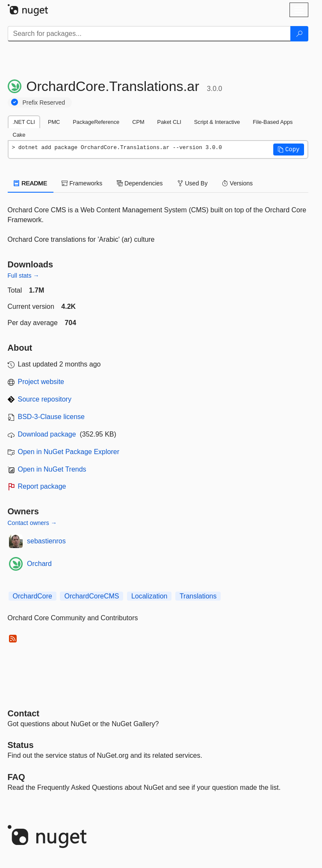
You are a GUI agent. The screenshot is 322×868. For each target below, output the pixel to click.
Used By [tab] (193, 183)
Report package (42, 486)
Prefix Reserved (44, 103)
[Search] (299, 34)
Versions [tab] (237, 183)
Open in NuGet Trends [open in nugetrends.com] (52, 469)
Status (21, 745)
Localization (149, 596)
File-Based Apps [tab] (273, 122)
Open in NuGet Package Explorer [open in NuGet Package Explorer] (69, 452)
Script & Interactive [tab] (217, 122)
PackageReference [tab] (96, 122)
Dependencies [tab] (140, 183)
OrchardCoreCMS (92, 596)
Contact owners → (32, 523)
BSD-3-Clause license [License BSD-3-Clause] (52, 417)
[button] (289, 150)
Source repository (45, 399)
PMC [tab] (54, 122)
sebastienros (46, 541)
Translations (198, 596)
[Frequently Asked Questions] (16, 777)
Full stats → (24, 276)
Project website (41, 382)
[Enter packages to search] (149, 34)
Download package (47, 434)
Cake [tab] (19, 135)
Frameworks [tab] (82, 183)
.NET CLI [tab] (24, 122)
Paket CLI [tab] (169, 122)
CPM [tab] (138, 122)
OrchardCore (32, 596)
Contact (24, 713)
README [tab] (31, 183)
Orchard (39, 564)
